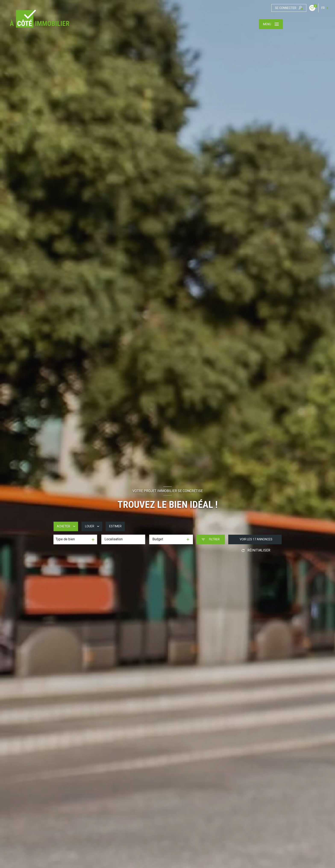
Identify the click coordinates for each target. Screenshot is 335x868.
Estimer (115, 526)
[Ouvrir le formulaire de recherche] (211, 539)
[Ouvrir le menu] (271, 24)
